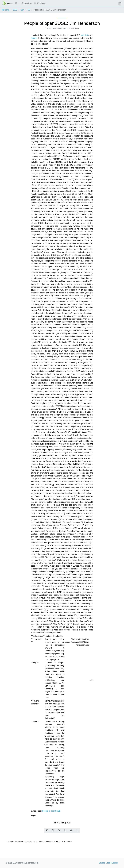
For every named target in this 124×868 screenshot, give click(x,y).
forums (34, 38)
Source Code (104, 863)
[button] (17, 3)
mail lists (85, 35)
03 (29, 10)
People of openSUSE (51, 811)
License (115, 863)
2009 (15, 10)
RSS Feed (40, 3)
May (23, 10)
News (6, 10)
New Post (27, 3)
